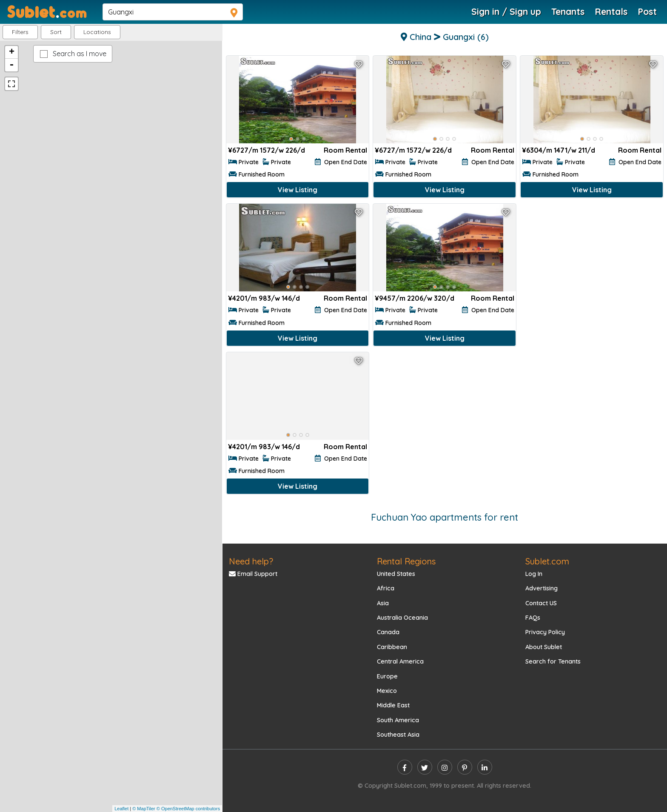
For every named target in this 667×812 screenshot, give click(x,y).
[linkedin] (485, 767)
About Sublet (544, 647)
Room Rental (345, 150)
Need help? (251, 561)
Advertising (542, 588)
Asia (383, 603)
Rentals (611, 11)
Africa (386, 588)
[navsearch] (173, 12)
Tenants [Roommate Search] (568, 11)
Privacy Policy (545, 632)
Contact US (541, 603)
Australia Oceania (402, 618)
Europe (387, 676)
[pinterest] (465, 767)
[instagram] (445, 767)
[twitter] (425, 767)
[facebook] (405, 767)
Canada (388, 632)
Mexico (387, 691)
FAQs (533, 618)
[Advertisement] (592, 266)
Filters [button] (20, 32)
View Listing (298, 190)
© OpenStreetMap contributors (188, 809)
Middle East (393, 705)
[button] (97, 32)
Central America (400, 661)
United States (396, 574)
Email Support (253, 574)
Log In (534, 574)
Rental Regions (406, 561)
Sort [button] (56, 32)
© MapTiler (144, 809)
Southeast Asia (398, 735)
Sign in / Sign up (506, 11)
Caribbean (392, 647)
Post (647, 11)
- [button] (11, 65)
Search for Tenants (553, 661)
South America (398, 720)
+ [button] (12, 52)
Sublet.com (547, 561)
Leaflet (121, 809)
